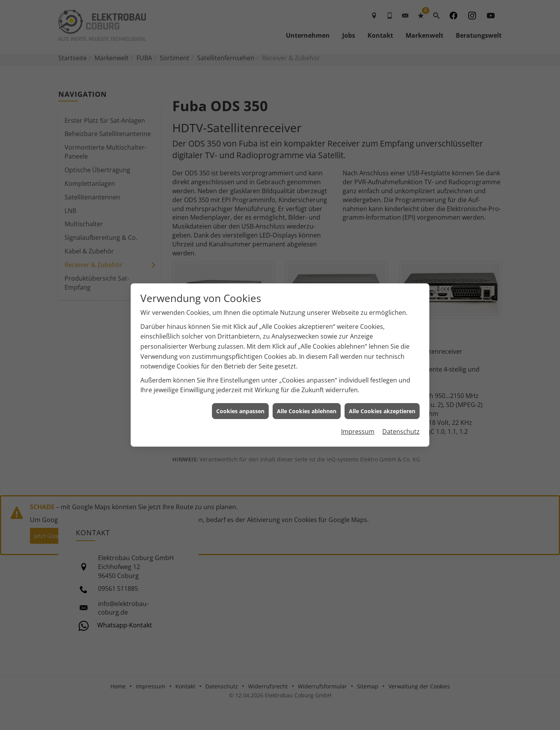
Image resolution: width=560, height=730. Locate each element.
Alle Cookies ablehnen (307, 405)
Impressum (358, 426)
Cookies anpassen (240, 405)
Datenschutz (401, 426)
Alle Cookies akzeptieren (382, 405)
